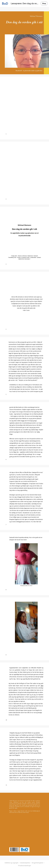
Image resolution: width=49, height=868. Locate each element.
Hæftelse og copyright (11, 863)
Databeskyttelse (25, 863)
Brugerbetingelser (38, 863)
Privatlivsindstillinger (25, 866)
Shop (44, 3)
